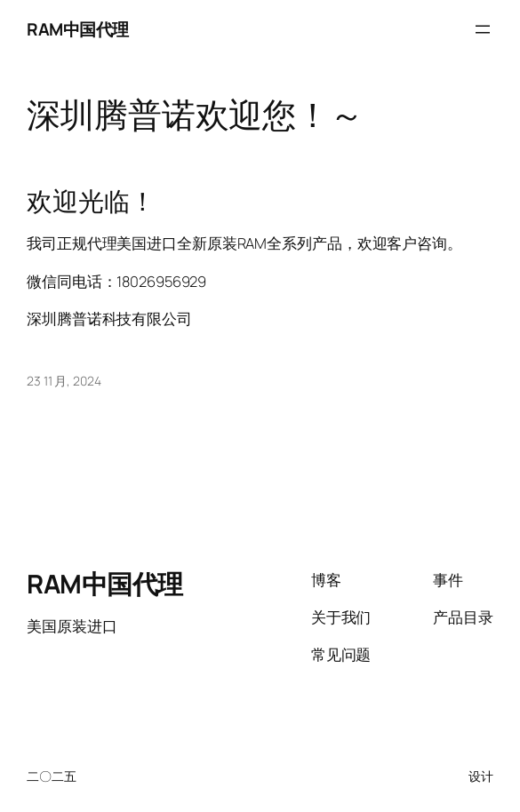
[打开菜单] (483, 29)
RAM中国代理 (78, 29)
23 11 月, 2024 (64, 381)
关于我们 (341, 617)
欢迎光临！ (91, 201)
